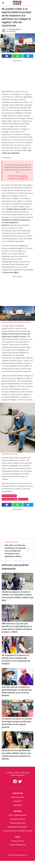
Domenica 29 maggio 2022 (19, 178)
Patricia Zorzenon (15, 29)
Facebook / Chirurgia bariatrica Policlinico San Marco (16, 322)
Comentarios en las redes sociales (17, 831)
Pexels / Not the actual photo (10, 454)
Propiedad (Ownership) (17, 827)
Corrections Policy (18, 819)
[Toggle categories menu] (3, 3)
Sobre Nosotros (18, 797)
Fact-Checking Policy (18, 815)
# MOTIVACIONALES (10, 499)
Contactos (18, 801)
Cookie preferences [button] (18, 845)
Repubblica (7, 158)
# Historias (23, 499)
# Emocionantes (9, 496)
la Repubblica (23, 176)
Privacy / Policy (18, 841)
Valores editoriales (17, 823)
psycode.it (18, 805)
